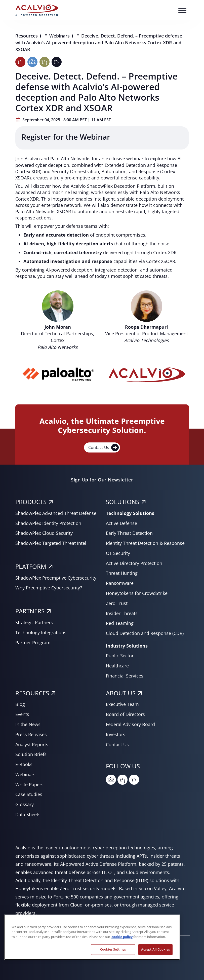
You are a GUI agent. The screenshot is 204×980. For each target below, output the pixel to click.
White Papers (29, 784)
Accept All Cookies (155, 949)
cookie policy (122, 937)
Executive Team (122, 704)
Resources (27, 36)
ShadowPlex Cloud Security (44, 533)
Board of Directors (125, 714)
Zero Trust (117, 603)
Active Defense (121, 523)
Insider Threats (122, 613)
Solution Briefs (31, 754)
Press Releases (31, 734)
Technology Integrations (41, 632)
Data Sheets (28, 814)
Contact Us (104, 447)
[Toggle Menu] (182, 10)
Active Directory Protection (134, 563)
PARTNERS (30, 611)
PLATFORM (31, 566)
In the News (28, 724)
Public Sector (120, 656)
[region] (92, 937)
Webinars (60, 36)
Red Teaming (120, 623)
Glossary (25, 804)
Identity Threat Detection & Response (145, 543)
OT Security (118, 553)
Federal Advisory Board (130, 724)
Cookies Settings (113, 949)
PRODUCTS (31, 502)
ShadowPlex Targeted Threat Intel (51, 543)
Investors (116, 734)
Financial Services (125, 676)
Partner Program (33, 643)
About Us (121, 693)
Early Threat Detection (129, 533)
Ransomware (120, 583)
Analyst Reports (32, 744)
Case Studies (29, 794)
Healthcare (117, 666)
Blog (20, 704)
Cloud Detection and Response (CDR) (145, 633)
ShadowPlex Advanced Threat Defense (56, 513)
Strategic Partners (34, 622)
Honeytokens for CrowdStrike (137, 593)
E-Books (24, 764)
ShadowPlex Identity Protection (48, 523)
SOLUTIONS (123, 502)
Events (22, 714)
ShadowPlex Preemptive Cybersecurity (56, 578)
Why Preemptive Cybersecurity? (49, 588)
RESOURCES (32, 693)
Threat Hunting (122, 573)
